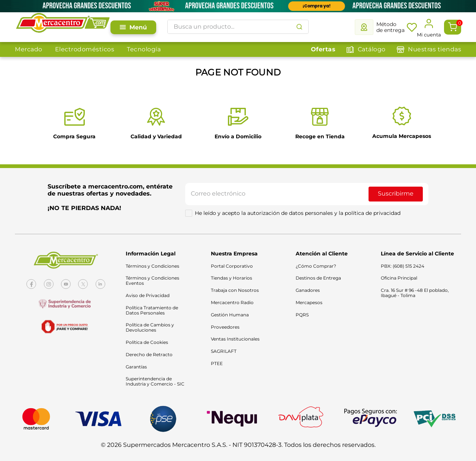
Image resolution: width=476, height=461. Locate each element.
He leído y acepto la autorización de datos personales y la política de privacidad (298, 213)
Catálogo (372, 49)
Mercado (29, 49)
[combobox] (238, 27)
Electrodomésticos (85, 49)
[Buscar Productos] (299, 27)
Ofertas (323, 49)
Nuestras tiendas (435, 49)
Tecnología (144, 49)
